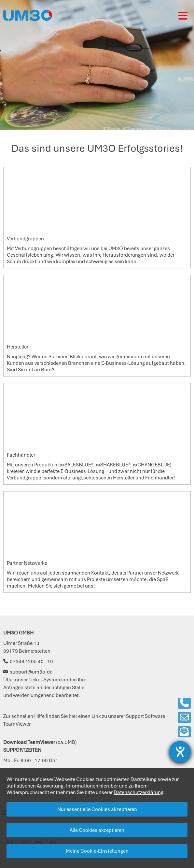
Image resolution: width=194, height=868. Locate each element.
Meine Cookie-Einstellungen (97, 851)
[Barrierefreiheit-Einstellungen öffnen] (180, 752)
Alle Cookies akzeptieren (97, 830)
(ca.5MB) (40, 742)
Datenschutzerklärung (139, 792)
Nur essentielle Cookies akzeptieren (97, 809)
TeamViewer (17, 724)
